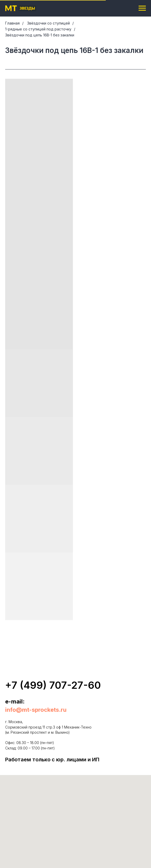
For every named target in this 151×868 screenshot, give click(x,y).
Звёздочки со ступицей (48, 23)
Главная (12, 23)
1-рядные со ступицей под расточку (38, 29)
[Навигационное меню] (142, 8)
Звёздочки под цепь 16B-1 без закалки (40, 35)
